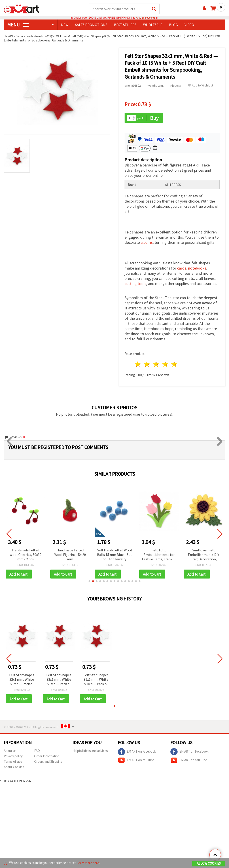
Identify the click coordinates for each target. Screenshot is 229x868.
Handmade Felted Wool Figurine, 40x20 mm (70, 555)
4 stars (165, 365)
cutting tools (135, 284)
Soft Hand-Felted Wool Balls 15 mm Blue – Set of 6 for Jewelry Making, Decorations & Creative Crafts (114, 555)
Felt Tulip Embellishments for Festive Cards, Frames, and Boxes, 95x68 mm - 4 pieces (159, 555)
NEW (65, 25)
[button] (89, 582)
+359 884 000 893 (145, 18)
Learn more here (89, 863)
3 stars (156, 365)
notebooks (197, 269)
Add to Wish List (200, 86)
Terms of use (13, 763)
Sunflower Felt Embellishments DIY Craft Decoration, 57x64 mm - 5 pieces (204, 555)
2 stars (147, 365)
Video (189, 25)
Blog (173, 25)
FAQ (37, 752)
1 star (138, 365)
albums (147, 243)
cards (182, 269)
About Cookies (14, 768)
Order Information (47, 757)
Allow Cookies (209, 864)
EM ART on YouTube (136, 762)
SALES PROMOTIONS (91, 25)
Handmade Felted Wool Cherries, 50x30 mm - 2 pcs (25, 555)
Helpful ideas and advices (90, 752)
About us (10, 752)
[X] (6, 863)
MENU (18, 25)
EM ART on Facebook (137, 753)
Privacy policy (13, 757)
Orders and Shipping (48, 763)
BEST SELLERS (125, 25)
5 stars (175, 365)
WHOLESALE (153, 25)
